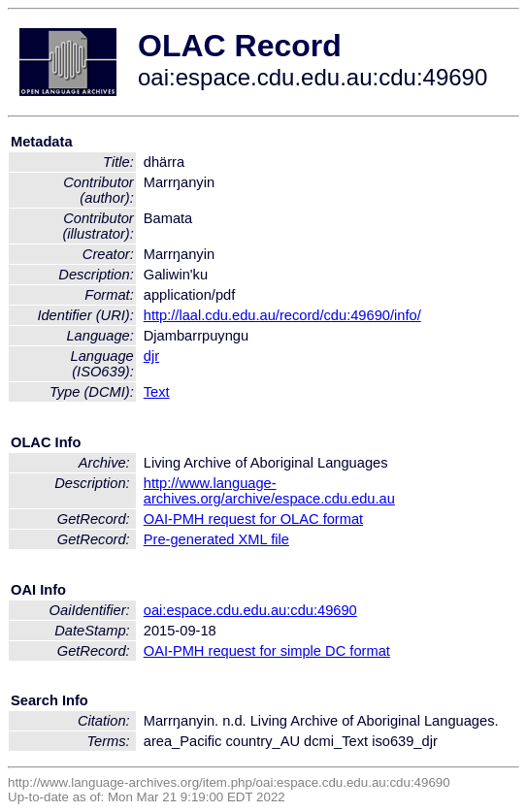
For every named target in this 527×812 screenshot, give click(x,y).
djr (151, 356)
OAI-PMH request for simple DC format (267, 651)
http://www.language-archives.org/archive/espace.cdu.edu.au (269, 491)
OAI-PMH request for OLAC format (253, 519)
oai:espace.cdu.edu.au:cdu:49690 (250, 610)
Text (157, 392)
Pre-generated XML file (216, 539)
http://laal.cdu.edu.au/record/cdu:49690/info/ (282, 315)
